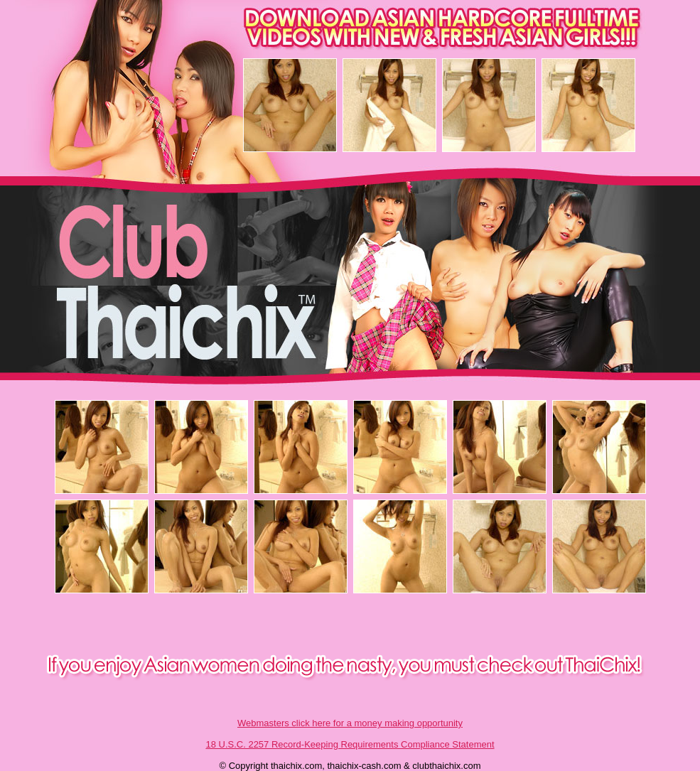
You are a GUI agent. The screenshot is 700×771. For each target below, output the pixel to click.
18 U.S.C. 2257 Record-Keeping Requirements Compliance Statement (350, 744)
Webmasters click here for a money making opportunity (350, 723)
